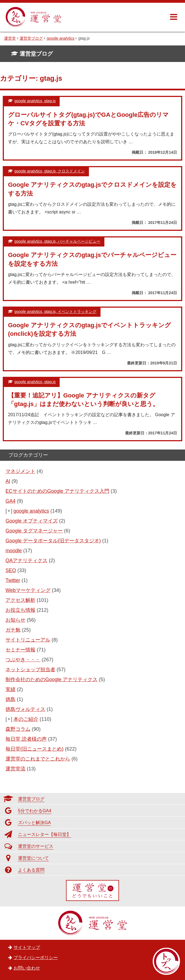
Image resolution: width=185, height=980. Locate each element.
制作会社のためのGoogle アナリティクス (51, 679)
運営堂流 (15, 769)
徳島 (10, 699)
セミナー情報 (20, 650)
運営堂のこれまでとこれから (38, 759)
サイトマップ (27, 947)
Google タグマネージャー (34, 531)
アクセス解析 (20, 600)
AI (8, 481)
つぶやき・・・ (23, 660)
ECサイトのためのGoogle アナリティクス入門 (57, 491)
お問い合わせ (27, 968)
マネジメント (20, 471)
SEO (11, 570)
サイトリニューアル (28, 640)
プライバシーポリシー (36, 958)
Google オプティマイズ (32, 521)
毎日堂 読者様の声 (26, 739)
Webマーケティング (28, 590)
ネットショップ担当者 (30, 670)
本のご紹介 (26, 719)
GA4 (10, 501)
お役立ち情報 (20, 610)
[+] (9, 511)
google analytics (31, 511)
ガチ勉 (13, 630)
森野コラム (18, 729)
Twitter (13, 580)
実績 (10, 689)
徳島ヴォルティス (25, 709)
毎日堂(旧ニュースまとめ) (35, 749)
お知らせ (15, 620)
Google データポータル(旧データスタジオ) (53, 541)
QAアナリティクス (27, 561)
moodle (14, 551)
